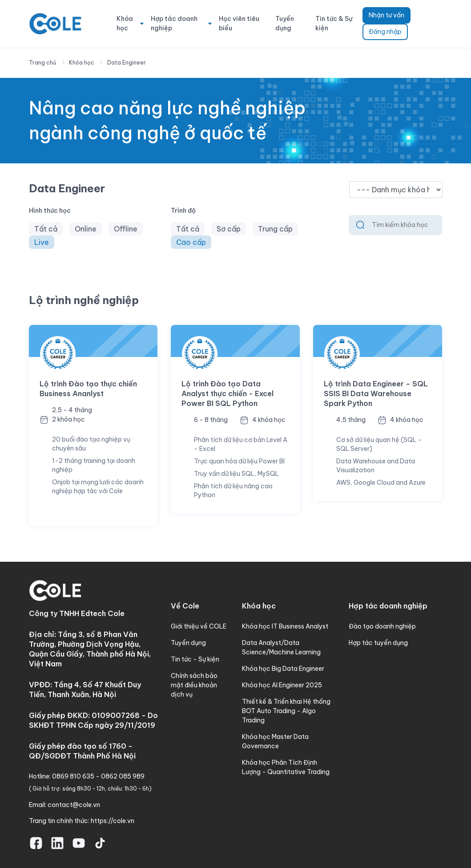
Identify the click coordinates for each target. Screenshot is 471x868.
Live (42, 242)
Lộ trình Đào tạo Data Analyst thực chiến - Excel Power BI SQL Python (227, 393)
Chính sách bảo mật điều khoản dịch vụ (194, 685)
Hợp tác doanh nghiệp (174, 23)
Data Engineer (127, 63)
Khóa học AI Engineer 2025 (282, 685)
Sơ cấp (229, 229)
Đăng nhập (385, 32)
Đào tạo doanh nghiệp (382, 626)
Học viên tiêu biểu (239, 23)
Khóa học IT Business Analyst (285, 626)
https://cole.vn (113, 821)
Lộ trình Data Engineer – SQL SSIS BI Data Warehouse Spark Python (376, 393)
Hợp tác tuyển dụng (378, 643)
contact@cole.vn (74, 805)
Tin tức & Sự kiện (334, 23)
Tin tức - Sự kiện (195, 659)
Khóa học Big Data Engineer (283, 669)
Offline (126, 229)
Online (86, 229)
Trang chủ (42, 63)
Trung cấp (275, 229)
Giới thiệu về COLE (199, 626)
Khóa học (125, 23)
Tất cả (46, 229)
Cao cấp (191, 242)
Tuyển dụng (285, 23)
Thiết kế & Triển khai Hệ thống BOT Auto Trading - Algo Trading (286, 711)
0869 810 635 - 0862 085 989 (98, 776)
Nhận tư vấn (386, 15)
